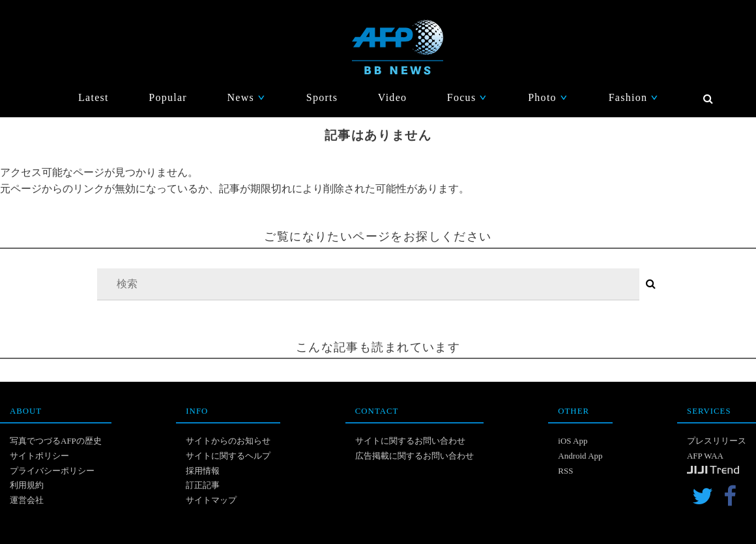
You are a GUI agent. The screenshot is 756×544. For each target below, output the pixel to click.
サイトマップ (211, 500)
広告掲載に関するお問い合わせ (414, 456)
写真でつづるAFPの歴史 (56, 441)
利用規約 (27, 485)
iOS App (573, 441)
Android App (580, 456)
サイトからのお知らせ (228, 441)
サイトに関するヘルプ (228, 456)
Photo (548, 97)
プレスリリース (717, 441)
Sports (322, 97)
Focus (468, 97)
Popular (168, 97)
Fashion (634, 97)
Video (393, 97)
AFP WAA (705, 456)
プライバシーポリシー (52, 471)
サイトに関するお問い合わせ (410, 441)
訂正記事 (203, 485)
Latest (94, 97)
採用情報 (203, 471)
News (246, 97)
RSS (565, 471)
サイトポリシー (39, 456)
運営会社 (27, 500)
